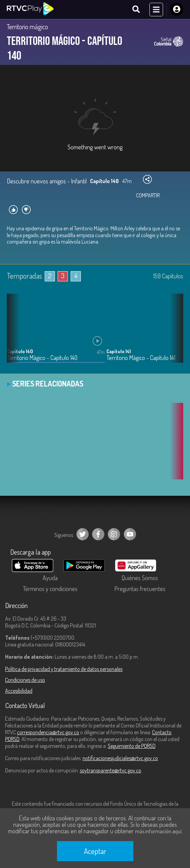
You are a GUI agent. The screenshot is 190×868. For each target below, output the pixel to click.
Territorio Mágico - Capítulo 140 (42, 358)
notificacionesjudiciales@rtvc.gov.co (120, 758)
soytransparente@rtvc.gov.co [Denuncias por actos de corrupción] (111, 770)
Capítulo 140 (20, 351)
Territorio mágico (27, 27)
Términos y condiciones (50, 589)
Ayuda (50, 578)
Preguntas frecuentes (140, 589)
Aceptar (95, 851)
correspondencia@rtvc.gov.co (48, 732)
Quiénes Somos (140, 578)
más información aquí (158, 831)
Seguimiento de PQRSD (132, 746)
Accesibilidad (19, 691)
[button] (175, 333)
